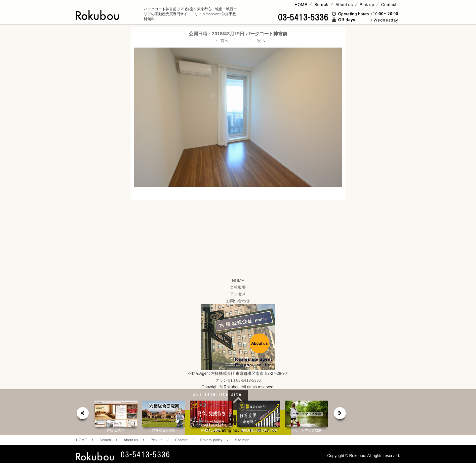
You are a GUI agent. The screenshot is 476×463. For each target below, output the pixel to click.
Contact (181, 440)
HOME (238, 281)
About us (131, 440)
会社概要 (238, 287)
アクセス (238, 294)
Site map (242, 440)
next (340, 415)
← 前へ (222, 41)
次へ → (264, 41)
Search (105, 440)
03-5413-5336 (248, 380)
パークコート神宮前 (266, 34)
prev (82, 415)
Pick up (156, 440)
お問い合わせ (238, 301)
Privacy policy (211, 440)
